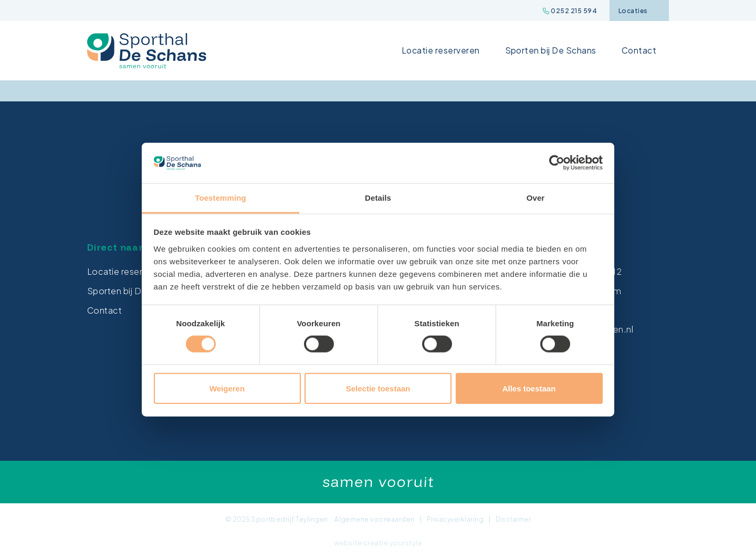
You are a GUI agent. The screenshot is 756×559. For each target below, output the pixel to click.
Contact (639, 50)
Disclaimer (513, 519)
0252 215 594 (570, 11)
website (348, 543)
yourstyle (406, 543)
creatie (376, 543)
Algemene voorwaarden (375, 519)
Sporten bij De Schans (551, 50)
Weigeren (227, 388)
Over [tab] (536, 198)
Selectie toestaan (378, 388)
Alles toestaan (529, 388)
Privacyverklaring (455, 519)
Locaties (639, 11)
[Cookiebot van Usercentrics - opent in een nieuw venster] (557, 163)
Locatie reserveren (441, 50)
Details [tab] (378, 198)
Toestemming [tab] (220, 198)
